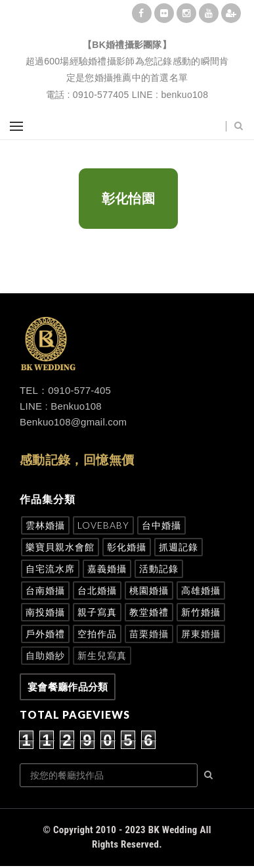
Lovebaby (103, 525)
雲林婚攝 (45, 525)
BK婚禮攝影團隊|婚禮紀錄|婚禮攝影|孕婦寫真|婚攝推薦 (127, 30)
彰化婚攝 (127, 547)
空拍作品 (97, 634)
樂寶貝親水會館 (60, 547)
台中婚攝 (161, 525)
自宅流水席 (50, 568)
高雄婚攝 (201, 590)
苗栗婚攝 (149, 634)
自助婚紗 (45, 655)
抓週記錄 (179, 547)
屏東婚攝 (201, 634)
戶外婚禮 (45, 634)
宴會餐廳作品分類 (68, 687)
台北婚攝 (97, 590)
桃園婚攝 (149, 590)
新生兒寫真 (102, 655)
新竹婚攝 (201, 612)
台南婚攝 (45, 590)
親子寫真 (97, 612)
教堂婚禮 (149, 612)
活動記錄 (159, 568)
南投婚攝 (45, 612)
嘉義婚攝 (107, 568)
